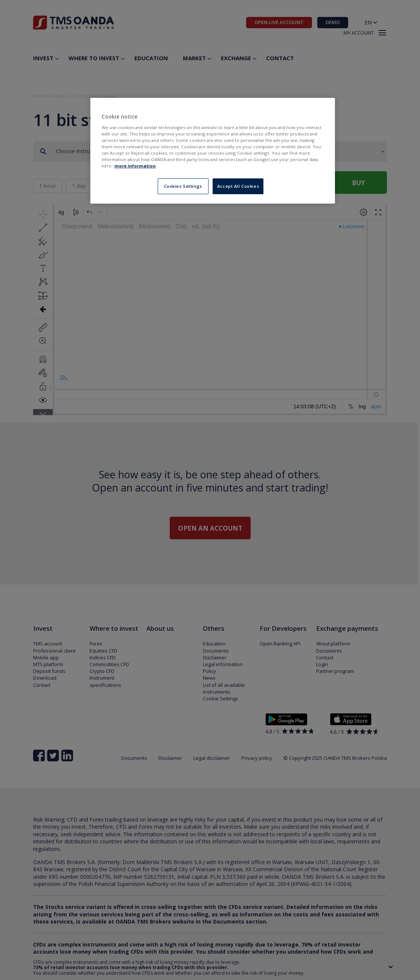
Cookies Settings (183, 186)
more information (135, 166)
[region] (213, 151)
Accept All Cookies (238, 186)
